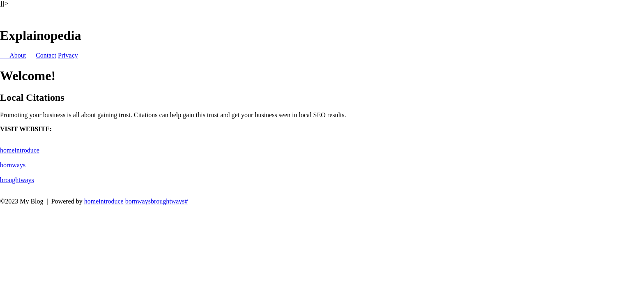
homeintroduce (20, 150)
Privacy (68, 55)
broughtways (17, 180)
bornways (13, 165)
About (18, 55)
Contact (46, 55)
